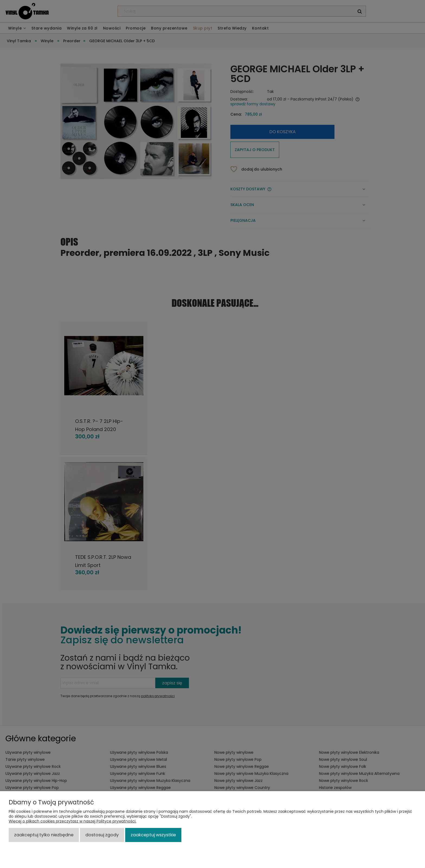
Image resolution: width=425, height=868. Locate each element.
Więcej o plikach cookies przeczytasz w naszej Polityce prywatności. (73, 821)
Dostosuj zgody (102, 835)
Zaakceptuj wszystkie (153, 835)
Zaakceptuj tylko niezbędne (44, 835)
